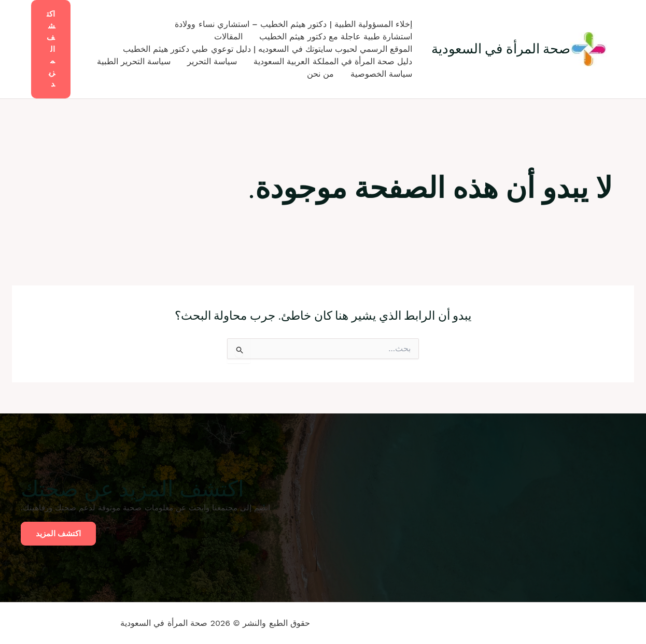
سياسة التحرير (212, 61)
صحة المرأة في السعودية (501, 49)
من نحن (320, 74)
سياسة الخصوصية (381, 74)
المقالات (228, 37)
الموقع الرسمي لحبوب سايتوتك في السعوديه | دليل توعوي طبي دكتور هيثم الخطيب (268, 49)
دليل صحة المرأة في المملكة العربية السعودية (333, 61)
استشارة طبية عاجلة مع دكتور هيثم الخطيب (336, 37)
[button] (51, 49)
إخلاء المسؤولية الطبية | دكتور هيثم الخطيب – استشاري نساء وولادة (293, 24)
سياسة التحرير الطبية (134, 61)
